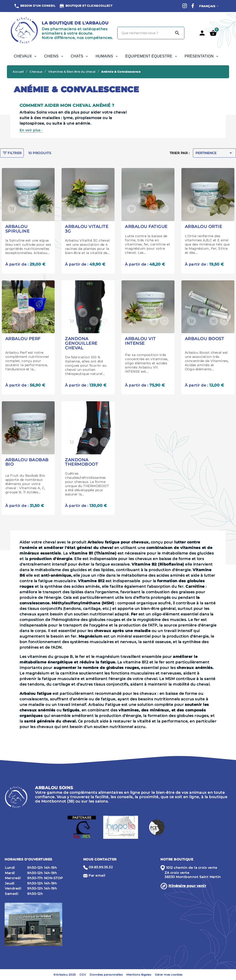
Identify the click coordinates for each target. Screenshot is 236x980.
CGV (83, 975)
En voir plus (31, 130)
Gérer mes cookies (169, 975)
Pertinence (214, 153)
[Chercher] (144, 33)
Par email (97, 875)
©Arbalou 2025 (65, 975)
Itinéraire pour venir (187, 886)
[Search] (177, 33)
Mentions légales (139, 975)
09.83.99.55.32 (101, 867)
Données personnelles (106, 975)
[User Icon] (202, 33)
